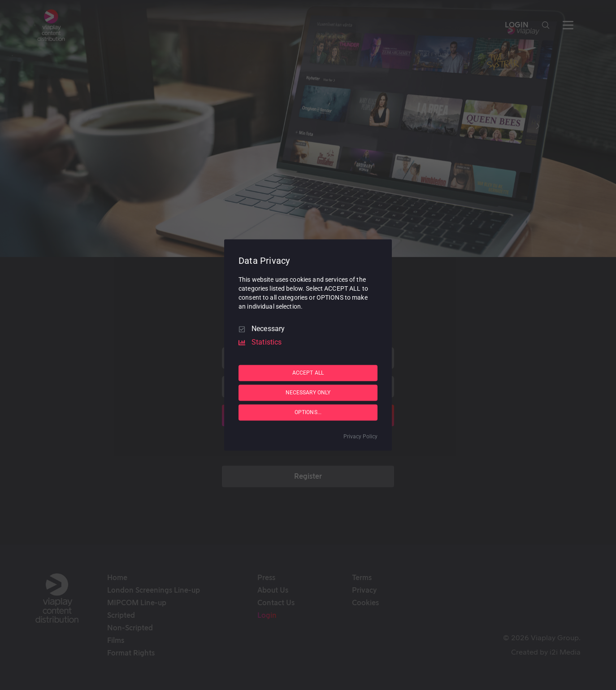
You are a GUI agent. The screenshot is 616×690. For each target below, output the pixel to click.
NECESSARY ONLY (308, 393)
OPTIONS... (308, 412)
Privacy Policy (360, 437)
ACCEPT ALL (308, 373)
